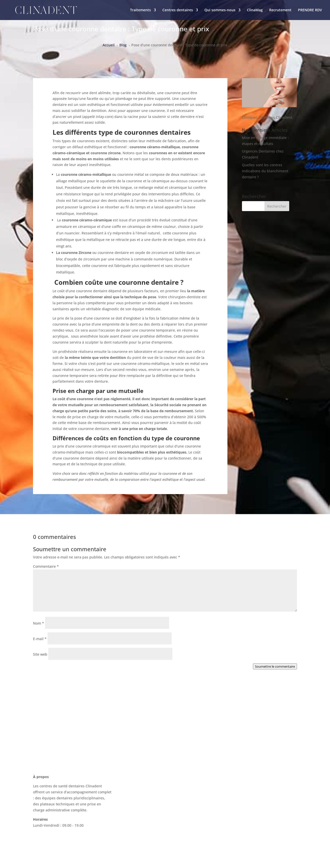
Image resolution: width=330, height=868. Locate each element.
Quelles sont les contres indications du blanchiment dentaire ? (265, 171)
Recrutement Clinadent (238, 809)
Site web (40, 654)
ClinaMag (255, 10)
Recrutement (280, 10)
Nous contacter (231, 780)
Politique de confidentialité (241, 828)
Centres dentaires (178, 10)
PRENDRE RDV (310, 10)
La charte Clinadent (235, 799)
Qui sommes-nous (220, 10)
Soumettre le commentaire (275, 666)
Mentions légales (233, 818)
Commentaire (46, 566)
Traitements (140, 10)
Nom (39, 623)
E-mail (40, 639)
